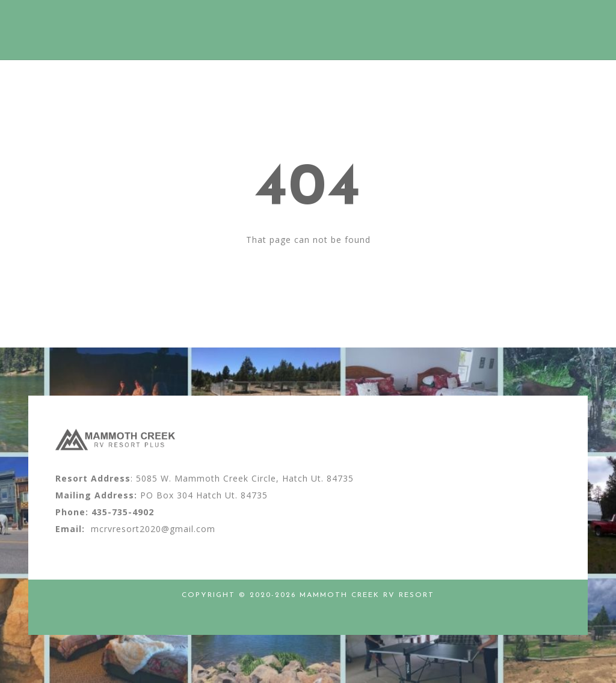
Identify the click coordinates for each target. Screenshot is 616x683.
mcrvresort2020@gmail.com (153, 529)
